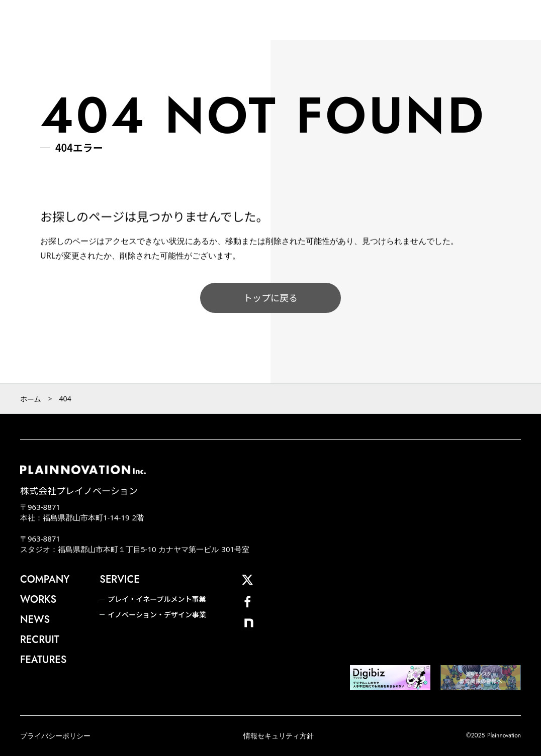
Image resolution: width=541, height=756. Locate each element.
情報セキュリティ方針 (279, 736)
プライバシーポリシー (55, 736)
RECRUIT (40, 640)
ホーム (31, 399)
